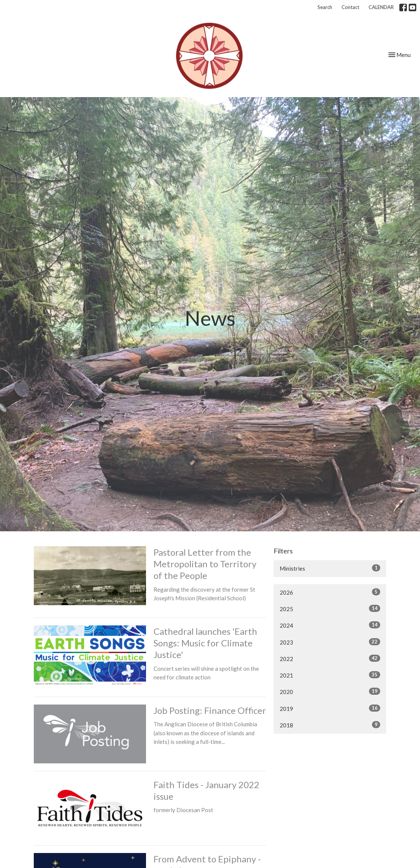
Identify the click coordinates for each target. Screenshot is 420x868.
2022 (330, 658)
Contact (350, 7)
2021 (330, 675)
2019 (330, 708)
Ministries (330, 568)
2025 (330, 609)
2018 (330, 725)
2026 (330, 592)
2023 (330, 642)
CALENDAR (381, 7)
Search (325, 7)
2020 (330, 691)
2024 (330, 625)
